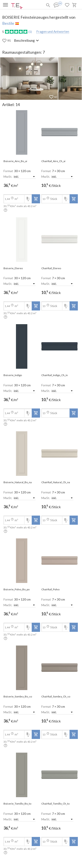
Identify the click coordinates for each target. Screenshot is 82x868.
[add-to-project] (36, 199)
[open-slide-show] (22, 132)
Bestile (8, 23)
